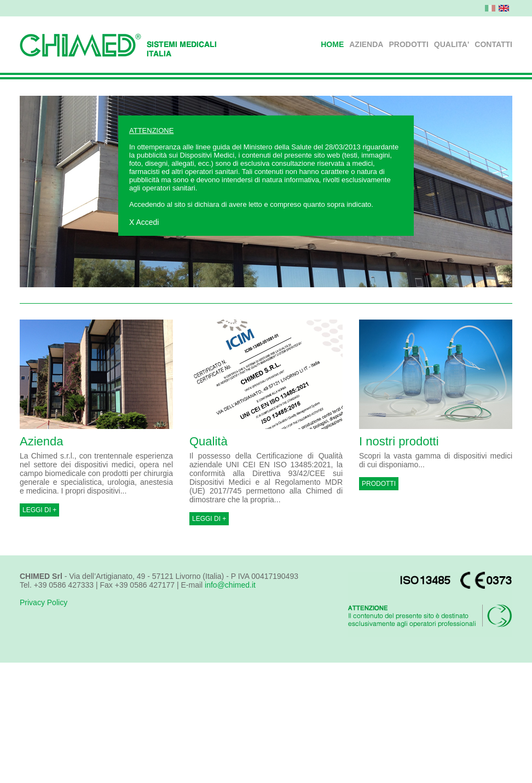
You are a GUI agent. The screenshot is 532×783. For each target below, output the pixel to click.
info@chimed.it (230, 585)
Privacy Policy (44, 602)
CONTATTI (493, 44)
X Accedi (144, 222)
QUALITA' (452, 44)
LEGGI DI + (39, 510)
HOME (332, 44)
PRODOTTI (408, 44)
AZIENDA (366, 44)
